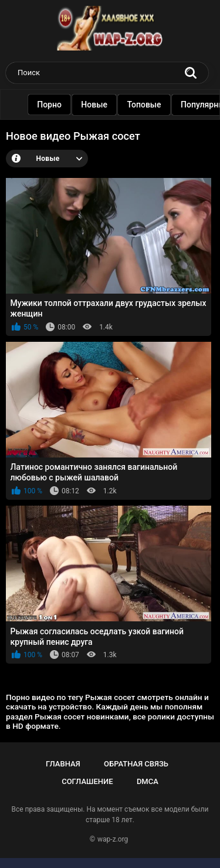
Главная (63, 764)
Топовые (145, 105)
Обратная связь (136, 764)
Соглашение (87, 781)
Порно (51, 105)
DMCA (148, 781)
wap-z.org (113, 839)
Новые (96, 105)
